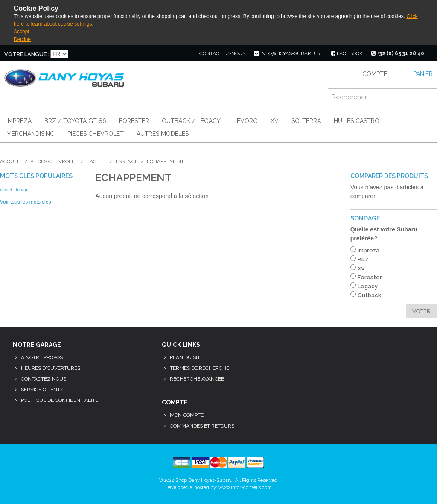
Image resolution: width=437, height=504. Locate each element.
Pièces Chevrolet (96, 134)
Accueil (11, 161)
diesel (6, 190)
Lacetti (97, 161)
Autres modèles (163, 134)
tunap (21, 190)
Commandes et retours (202, 426)
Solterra (306, 121)
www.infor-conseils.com (245, 488)
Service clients (42, 390)
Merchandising (31, 134)
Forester (134, 121)
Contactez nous (44, 379)
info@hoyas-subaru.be (288, 53)
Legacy (368, 286)
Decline (22, 39)
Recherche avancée (197, 379)
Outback (369, 295)
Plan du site (186, 357)
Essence (127, 161)
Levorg (246, 121)
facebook (347, 53)
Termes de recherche (200, 368)
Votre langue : (27, 54)
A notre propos (42, 357)
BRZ (363, 259)
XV (275, 121)
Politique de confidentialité (60, 400)
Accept (22, 32)
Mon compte (187, 415)
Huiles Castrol (358, 121)
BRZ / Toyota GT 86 (75, 121)
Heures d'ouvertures (51, 368)
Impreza (19, 121)
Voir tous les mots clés (25, 202)
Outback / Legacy (191, 121)
